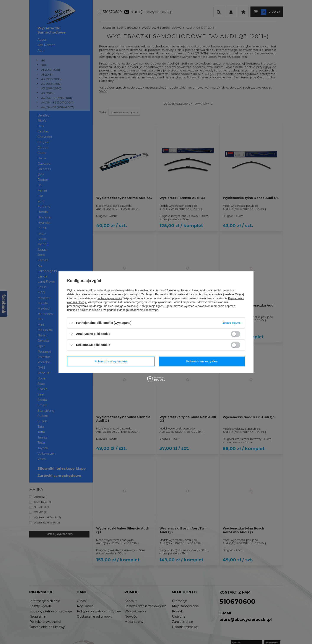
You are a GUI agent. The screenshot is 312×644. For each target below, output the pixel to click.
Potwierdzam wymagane (111, 361)
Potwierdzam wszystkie (202, 361)
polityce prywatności (109, 298)
